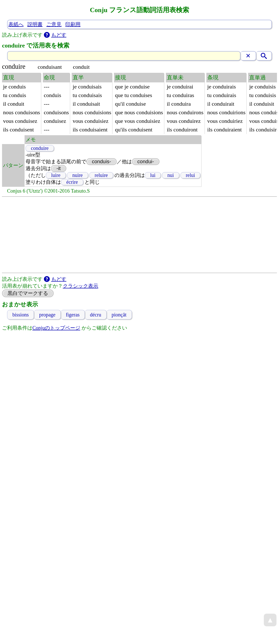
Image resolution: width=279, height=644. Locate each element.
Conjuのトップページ (56, 328)
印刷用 (73, 24)
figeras (73, 315)
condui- (146, 162)
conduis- (102, 162)
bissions (21, 315)
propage (47, 315)
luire (56, 175)
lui (153, 175)
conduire (40, 148)
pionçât (119, 315)
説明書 (35, 24)
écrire (72, 182)
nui (171, 175)
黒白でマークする (28, 293)
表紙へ (16, 24)
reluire (101, 175)
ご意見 (54, 24)
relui (191, 175)
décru (95, 315)
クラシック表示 (81, 286)
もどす (59, 35)
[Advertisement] (139, 235)
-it (59, 168)
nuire (78, 175)
